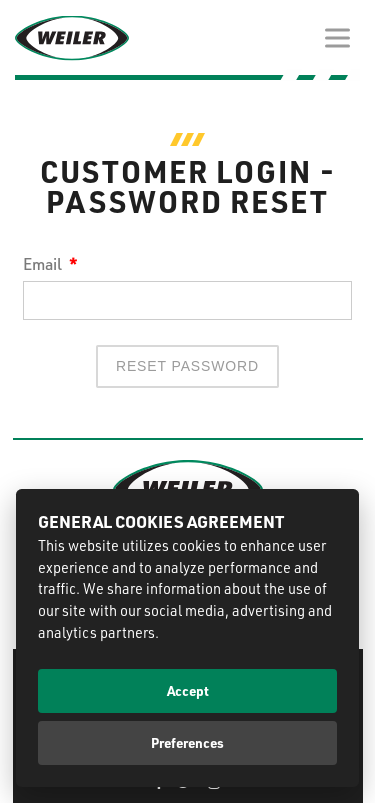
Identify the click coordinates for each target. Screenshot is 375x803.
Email (50, 263)
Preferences (187, 742)
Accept (188, 690)
